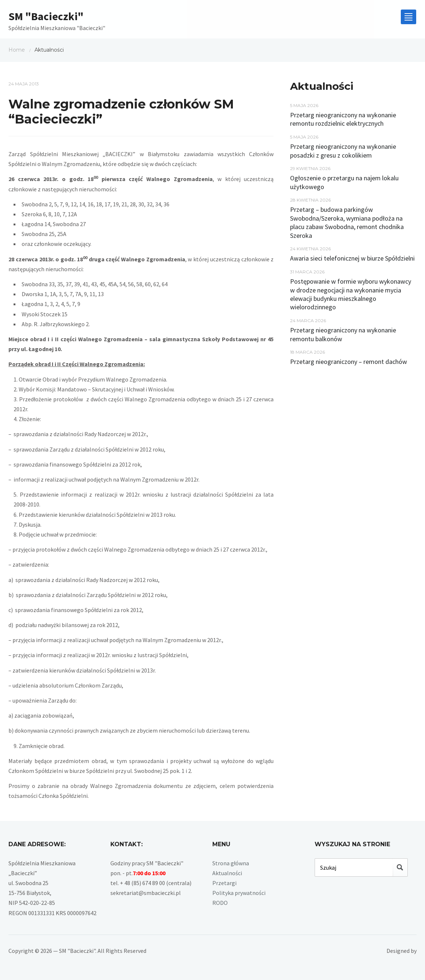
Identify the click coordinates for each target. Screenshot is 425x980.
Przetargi (224, 883)
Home (17, 50)
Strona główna (231, 863)
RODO (220, 903)
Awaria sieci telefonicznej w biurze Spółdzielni (352, 258)
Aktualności (227, 873)
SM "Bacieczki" (46, 16)
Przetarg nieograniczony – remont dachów (349, 362)
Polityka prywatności (239, 893)
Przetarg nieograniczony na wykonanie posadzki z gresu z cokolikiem (343, 151)
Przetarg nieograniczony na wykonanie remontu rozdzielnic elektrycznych (343, 119)
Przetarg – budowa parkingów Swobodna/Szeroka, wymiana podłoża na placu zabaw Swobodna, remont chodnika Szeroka (347, 222)
